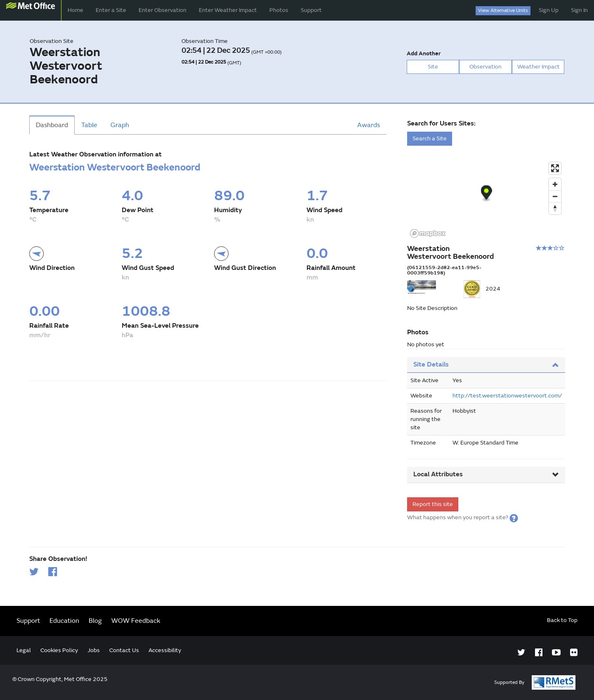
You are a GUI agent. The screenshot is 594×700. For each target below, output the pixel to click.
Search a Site (430, 138)
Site (433, 67)
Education (64, 621)
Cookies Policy (59, 650)
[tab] (486, 365)
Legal (24, 650)
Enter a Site (111, 10)
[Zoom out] (555, 196)
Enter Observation (163, 10)
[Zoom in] (555, 184)
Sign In (579, 10)
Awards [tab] (369, 125)
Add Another (424, 53)
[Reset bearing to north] (555, 208)
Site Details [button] (486, 364)
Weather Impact (539, 67)
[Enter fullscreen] (555, 168)
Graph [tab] (120, 125)
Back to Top (562, 620)
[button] (514, 517)
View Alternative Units (503, 11)
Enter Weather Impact (228, 10)
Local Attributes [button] (486, 474)
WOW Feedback (136, 621)
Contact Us (124, 650)
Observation (486, 67)
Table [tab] (89, 125)
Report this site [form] (433, 504)
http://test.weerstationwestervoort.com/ (507, 396)
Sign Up (549, 10)
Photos (279, 10)
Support (311, 10)
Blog (95, 621)
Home (75, 10)
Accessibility (165, 650)
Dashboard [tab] (52, 125)
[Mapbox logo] (428, 233)
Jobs (94, 650)
